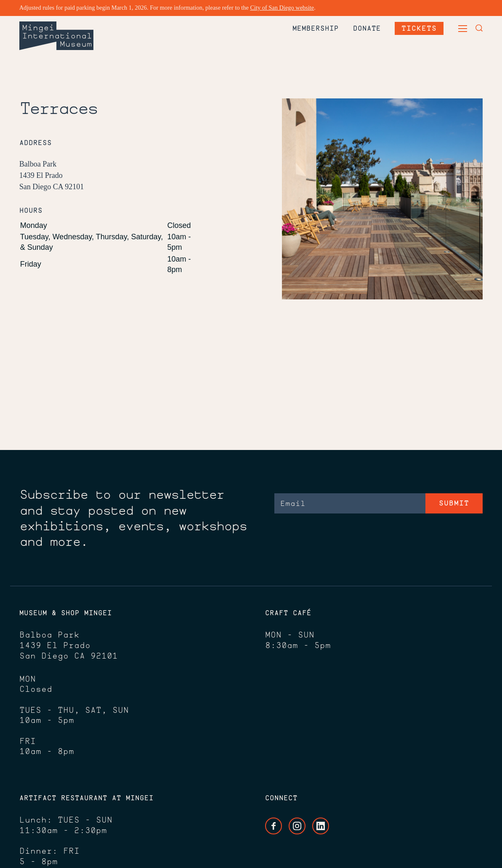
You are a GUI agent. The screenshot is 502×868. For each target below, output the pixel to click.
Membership (316, 28)
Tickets (419, 28)
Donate (367, 28)
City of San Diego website (282, 8)
